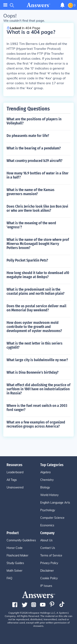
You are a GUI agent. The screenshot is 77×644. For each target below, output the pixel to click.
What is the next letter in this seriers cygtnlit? (34, 345)
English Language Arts (55, 503)
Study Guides (15, 563)
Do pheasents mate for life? (28, 136)
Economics (47, 525)
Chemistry (47, 480)
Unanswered (15, 487)
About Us (46, 540)
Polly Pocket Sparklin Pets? (27, 260)
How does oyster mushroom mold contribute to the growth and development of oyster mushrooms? (34, 327)
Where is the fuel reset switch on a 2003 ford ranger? (37, 408)
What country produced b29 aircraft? (34, 161)
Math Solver (14, 571)
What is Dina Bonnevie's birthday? (33, 372)
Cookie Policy (49, 578)
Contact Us (48, 548)
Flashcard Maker (17, 555)
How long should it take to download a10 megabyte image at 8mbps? (38, 275)
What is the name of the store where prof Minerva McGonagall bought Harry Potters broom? (38, 244)
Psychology (48, 510)
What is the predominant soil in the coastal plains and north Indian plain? (36, 291)
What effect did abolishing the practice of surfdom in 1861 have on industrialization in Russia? (38, 389)
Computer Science (52, 518)
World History (49, 495)
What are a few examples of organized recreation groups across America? (36, 424)
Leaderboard (15, 472)
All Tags (12, 480)
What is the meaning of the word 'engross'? (31, 225)
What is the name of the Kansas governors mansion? (30, 192)
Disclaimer (47, 571)
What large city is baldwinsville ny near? (37, 360)
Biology (45, 487)
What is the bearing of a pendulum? (34, 148)
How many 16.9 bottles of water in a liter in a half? (38, 175)
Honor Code (15, 548)
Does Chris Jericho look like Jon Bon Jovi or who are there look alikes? (37, 208)
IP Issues (46, 586)
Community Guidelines (21, 540)
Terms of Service (51, 555)
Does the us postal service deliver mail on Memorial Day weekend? (36, 308)
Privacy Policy (49, 563)
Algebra (45, 472)
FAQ (9, 578)
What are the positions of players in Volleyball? (34, 121)
